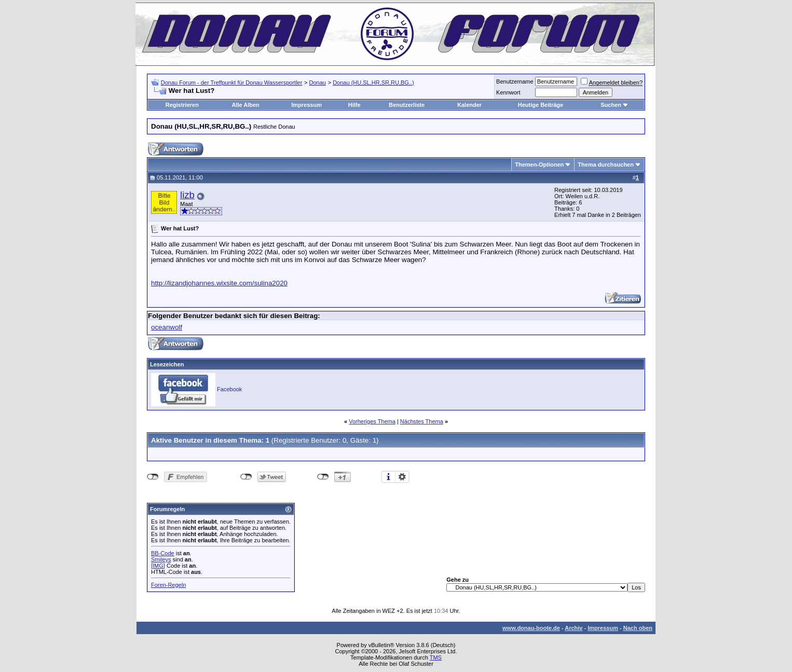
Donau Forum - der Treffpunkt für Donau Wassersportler (232, 83)
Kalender (469, 105)
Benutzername (515, 81)
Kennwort (508, 92)
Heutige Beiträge (541, 105)
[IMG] (158, 566)
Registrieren (182, 105)
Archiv (573, 628)
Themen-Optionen (539, 164)
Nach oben (638, 628)
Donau (318, 83)
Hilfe (354, 105)
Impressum (306, 105)
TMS (436, 657)
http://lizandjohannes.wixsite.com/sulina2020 (219, 283)
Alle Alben (245, 105)
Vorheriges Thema (372, 421)
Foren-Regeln (168, 585)
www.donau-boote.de (531, 628)
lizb (187, 195)
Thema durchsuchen (606, 164)
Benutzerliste (407, 105)
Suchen (611, 105)
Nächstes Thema (422, 421)
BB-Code (163, 553)
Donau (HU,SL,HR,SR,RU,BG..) (373, 83)
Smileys (161, 559)
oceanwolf (167, 327)
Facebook (229, 389)
